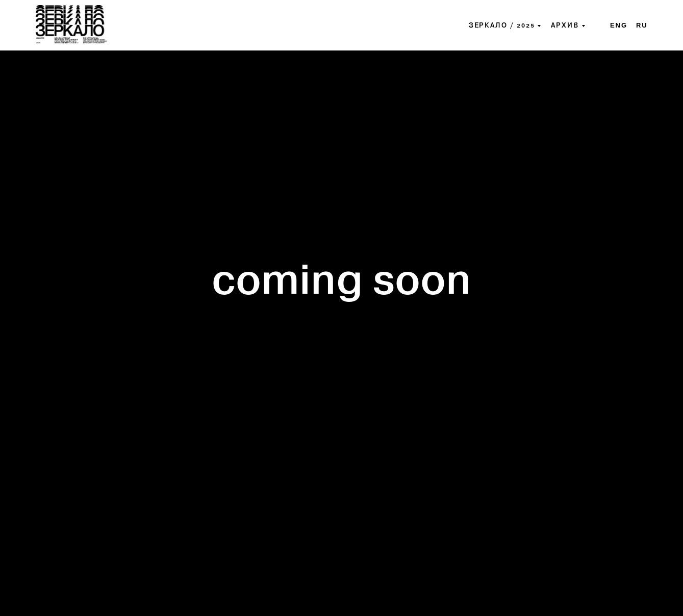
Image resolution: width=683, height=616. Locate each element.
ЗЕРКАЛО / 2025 (502, 26)
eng (619, 25)
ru (642, 25)
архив (565, 26)
